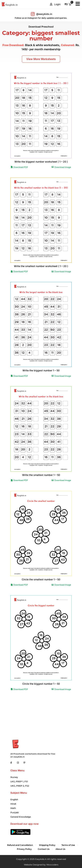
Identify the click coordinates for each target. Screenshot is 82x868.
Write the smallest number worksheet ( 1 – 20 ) (41, 266)
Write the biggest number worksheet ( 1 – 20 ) (41, 162)
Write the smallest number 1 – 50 (41, 475)
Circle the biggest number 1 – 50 (41, 684)
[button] (55, 4)
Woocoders (52, 865)
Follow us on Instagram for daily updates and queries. (41, 18)
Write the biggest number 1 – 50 (41, 370)
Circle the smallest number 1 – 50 (41, 579)
